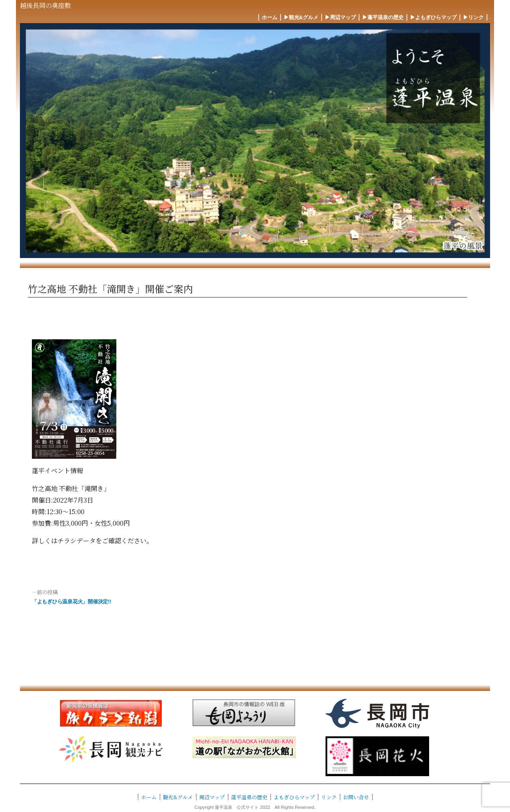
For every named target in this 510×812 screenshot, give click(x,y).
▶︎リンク (473, 17)
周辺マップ (212, 797)
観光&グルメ (178, 797)
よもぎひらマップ (294, 797)
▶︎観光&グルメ (301, 17)
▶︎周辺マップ (340, 17)
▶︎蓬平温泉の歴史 (383, 17)
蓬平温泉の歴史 (249, 797)
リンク (329, 797)
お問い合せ (356, 797)
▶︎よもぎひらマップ (433, 17)
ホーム (270, 17)
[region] (255, 141)
